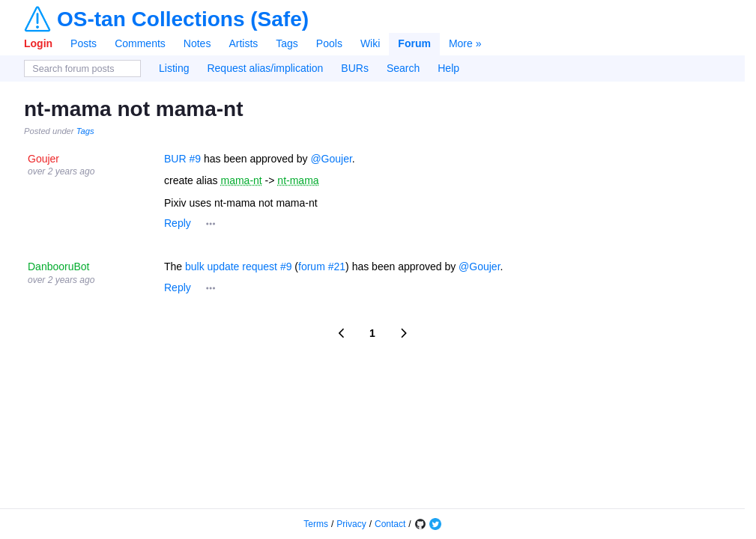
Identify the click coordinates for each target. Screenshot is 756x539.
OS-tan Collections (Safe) (183, 19)
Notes (197, 43)
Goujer (43, 159)
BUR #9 (182, 159)
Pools (329, 43)
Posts (84, 43)
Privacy (351, 524)
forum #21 (322, 267)
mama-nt (241, 180)
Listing (174, 68)
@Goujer (331, 159)
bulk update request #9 (238, 267)
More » (465, 43)
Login (38, 43)
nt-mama (298, 180)
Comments (140, 43)
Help (448, 68)
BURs (355, 68)
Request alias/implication (265, 68)
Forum (414, 43)
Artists (243, 43)
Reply (178, 223)
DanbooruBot (59, 267)
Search (403, 68)
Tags (287, 43)
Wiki (370, 43)
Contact (390, 524)
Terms (316, 524)
